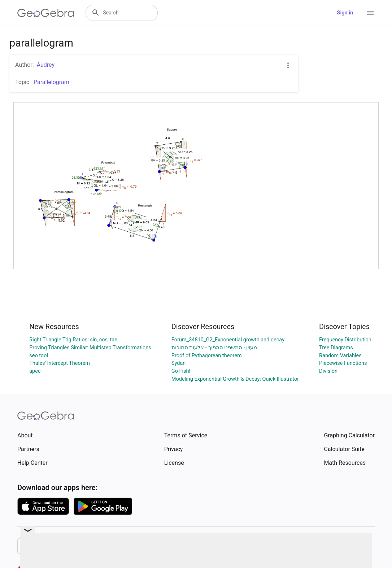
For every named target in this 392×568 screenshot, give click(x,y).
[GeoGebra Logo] (46, 13)
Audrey (46, 65)
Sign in (345, 13)
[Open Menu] (370, 13)
